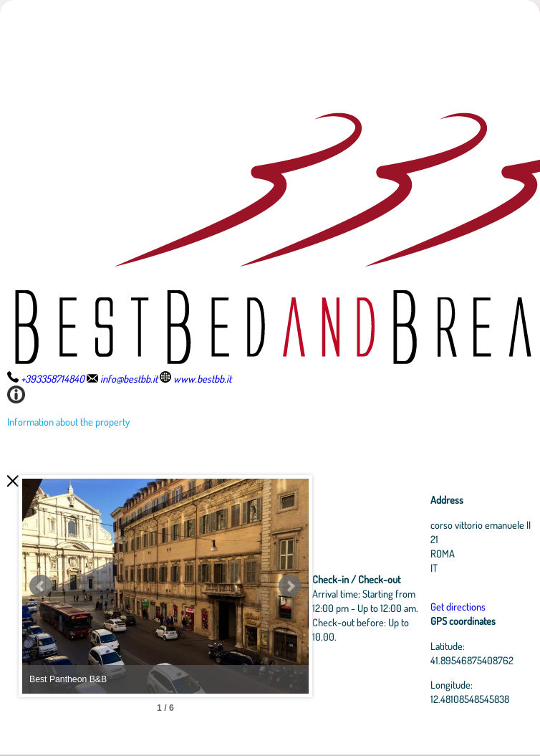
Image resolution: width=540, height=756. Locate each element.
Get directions (458, 606)
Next (290, 586)
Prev (41, 586)
